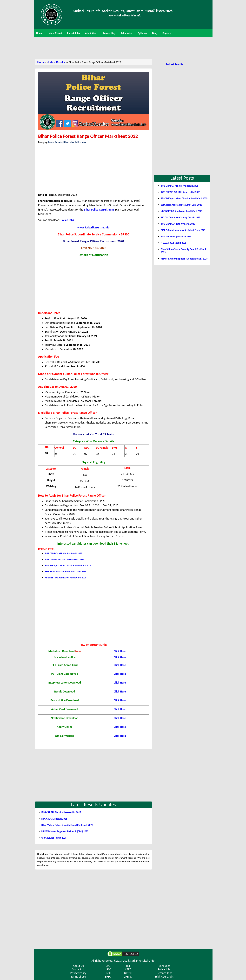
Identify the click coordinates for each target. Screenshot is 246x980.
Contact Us (78, 969)
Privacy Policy (78, 973)
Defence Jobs (164, 973)
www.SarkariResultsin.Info (125, 15)
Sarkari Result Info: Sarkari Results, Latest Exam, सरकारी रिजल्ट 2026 (123, 11)
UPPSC (128, 973)
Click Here (120, 700)
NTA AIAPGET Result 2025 (54, 819)
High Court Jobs (164, 977)
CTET (128, 969)
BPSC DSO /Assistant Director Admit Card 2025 (68, 566)
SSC (108, 966)
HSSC (108, 973)
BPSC (108, 977)
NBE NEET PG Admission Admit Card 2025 (66, 578)
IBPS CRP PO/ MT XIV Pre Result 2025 (64, 554)
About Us (78, 966)
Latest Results (57, 62)
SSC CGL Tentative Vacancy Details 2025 (180, 218)
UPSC (108, 969)
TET (128, 966)
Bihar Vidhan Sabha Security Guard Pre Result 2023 (67, 825)
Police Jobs (80, 142)
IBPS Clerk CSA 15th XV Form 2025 (178, 224)
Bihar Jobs (69, 142)
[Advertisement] (123, 48)
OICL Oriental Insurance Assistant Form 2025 (183, 230)
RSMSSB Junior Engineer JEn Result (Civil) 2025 (65, 831)
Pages (167, 33)
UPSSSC (128, 977)
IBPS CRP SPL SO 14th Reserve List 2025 (64, 560)
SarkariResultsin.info (142, 961)
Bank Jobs (164, 966)
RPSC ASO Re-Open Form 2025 (176, 237)
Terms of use (78, 977)
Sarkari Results (174, 64)
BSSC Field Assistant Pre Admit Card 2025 (65, 572)
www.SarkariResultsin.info (93, 227)
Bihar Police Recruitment (99, 210)
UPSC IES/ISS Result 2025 (54, 838)
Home (41, 62)
